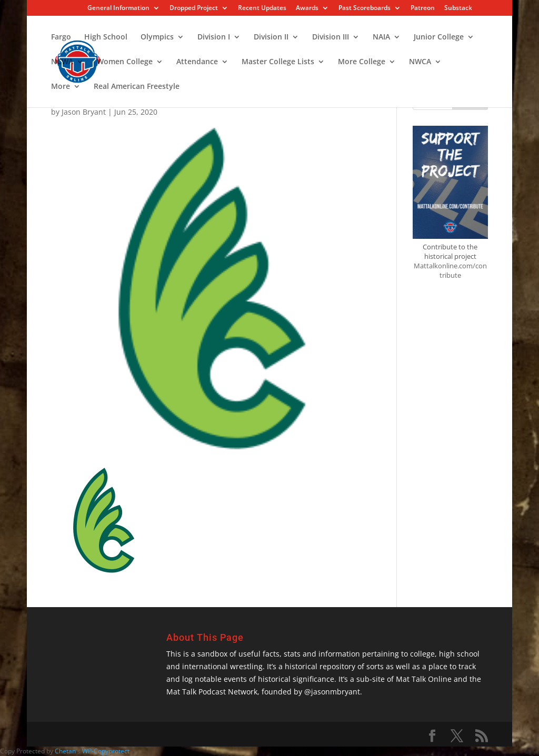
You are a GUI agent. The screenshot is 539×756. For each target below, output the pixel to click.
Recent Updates (262, 8)
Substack (458, 8)
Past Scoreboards (365, 8)
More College (362, 62)
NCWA (62, 62)
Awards (307, 8)
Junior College (439, 37)
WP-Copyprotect (106, 751)
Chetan (65, 751)
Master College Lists (278, 62)
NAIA (381, 37)
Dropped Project (194, 8)
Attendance (197, 62)
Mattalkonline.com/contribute (450, 270)
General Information (118, 8)
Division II (271, 37)
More (61, 87)
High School (106, 37)
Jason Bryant (84, 112)
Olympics (157, 37)
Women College (125, 62)
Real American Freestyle (137, 87)
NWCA (420, 62)
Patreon (423, 8)
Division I (214, 37)
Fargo (61, 37)
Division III (331, 37)
